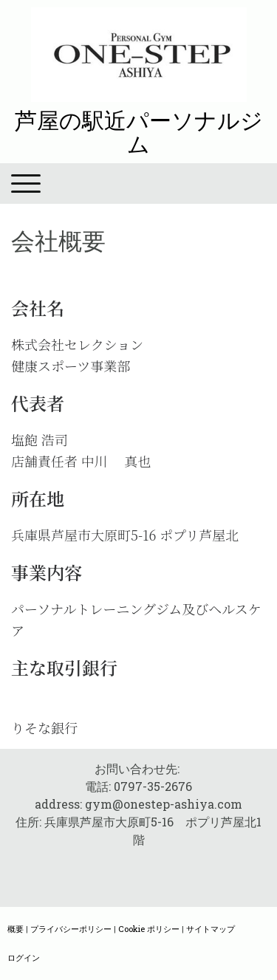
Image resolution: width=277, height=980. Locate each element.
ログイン (24, 957)
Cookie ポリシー (149, 929)
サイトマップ (211, 929)
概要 (16, 929)
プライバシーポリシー (71, 929)
